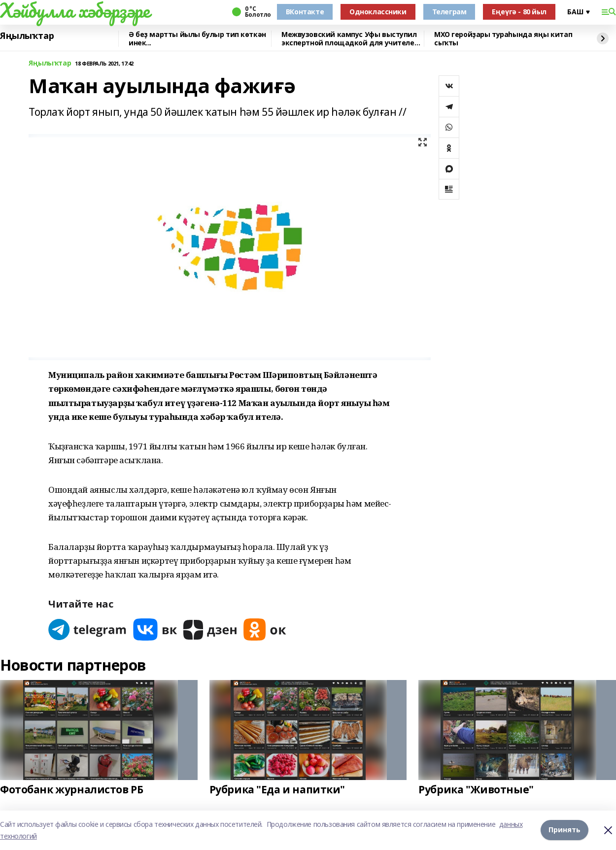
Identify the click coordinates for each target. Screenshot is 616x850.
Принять (565, 830)
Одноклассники (378, 12)
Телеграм (449, 12)
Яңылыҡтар (27, 36)
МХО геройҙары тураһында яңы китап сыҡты (503, 39)
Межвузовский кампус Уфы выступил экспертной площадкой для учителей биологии (350, 39)
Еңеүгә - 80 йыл (519, 12)
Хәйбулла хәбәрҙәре (75, 10)
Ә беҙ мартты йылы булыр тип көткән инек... (197, 39)
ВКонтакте (305, 12)
